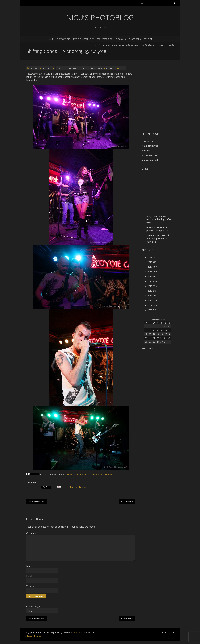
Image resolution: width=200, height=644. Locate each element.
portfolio (129, 45)
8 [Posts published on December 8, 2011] (157, 330)
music (102, 45)
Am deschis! (147, 141)
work (45, 474)
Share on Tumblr (79, 487)
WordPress (78, 633)
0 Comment (111, 68)
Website (30, 586)
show (143, 45)
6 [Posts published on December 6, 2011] (149, 330)
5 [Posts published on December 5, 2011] (146, 330)
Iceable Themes (34, 636)
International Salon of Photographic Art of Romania (158, 239)
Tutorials (121, 39)
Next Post (127, 502)
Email (29, 576)
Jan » (151, 349)
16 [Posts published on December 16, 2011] (162, 334)
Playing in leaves (150, 146)
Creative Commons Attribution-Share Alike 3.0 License (88, 474)
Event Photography (83, 39)
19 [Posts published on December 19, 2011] (146, 338)
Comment (32, 533)
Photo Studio (63, 39)
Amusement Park (150, 160)
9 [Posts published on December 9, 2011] (161, 330)
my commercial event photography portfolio (158, 229)
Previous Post (36, 502)
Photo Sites (135, 39)
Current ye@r (34, 607)
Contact (148, 39)
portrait (136, 45)
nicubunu (46, 68)
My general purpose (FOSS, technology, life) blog (159, 219)
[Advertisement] (162, 107)
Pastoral (146, 151)
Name (29, 566)
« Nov (144, 349)
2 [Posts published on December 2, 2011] (161, 326)
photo (108, 45)
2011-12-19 (34, 68)
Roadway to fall (149, 155)
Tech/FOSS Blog (105, 39)
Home (51, 39)
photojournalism (118, 45)
